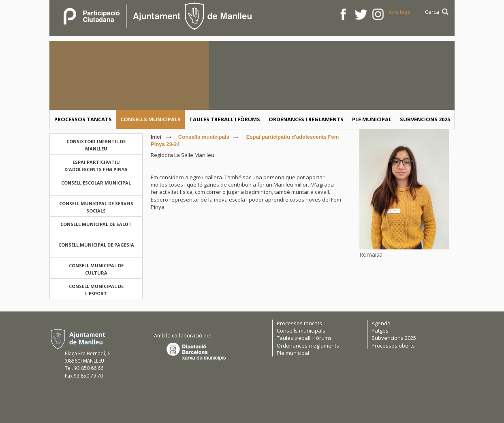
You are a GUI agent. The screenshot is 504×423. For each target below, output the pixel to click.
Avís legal (400, 12)
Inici (156, 137)
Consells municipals (204, 137)
